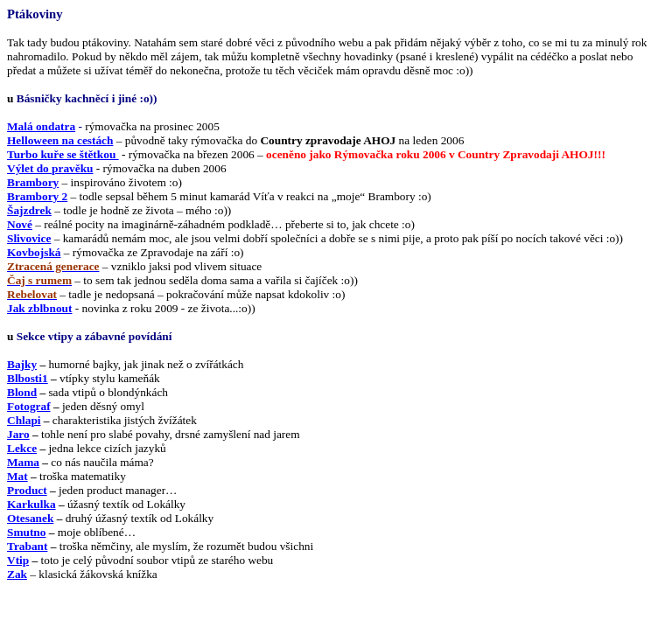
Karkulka (31, 504)
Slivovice (29, 238)
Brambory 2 (37, 196)
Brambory (33, 182)
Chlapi (24, 420)
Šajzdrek (29, 210)
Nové (20, 224)
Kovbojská (34, 252)
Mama (23, 462)
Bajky (22, 364)
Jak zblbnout (39, 308)
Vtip (18, 560)
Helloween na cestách (60, 140)
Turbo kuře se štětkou (63, 154)
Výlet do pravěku (50, 168)
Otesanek (30, 518)
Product (27, 490)
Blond (22, 392)
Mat (17, 476)
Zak (17, 574)
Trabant (27, 546)
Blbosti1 (28, 378)
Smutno (26, 532)
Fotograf (29, 406)
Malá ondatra (41, 126)
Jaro (18, 434)
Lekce (22, 448)
